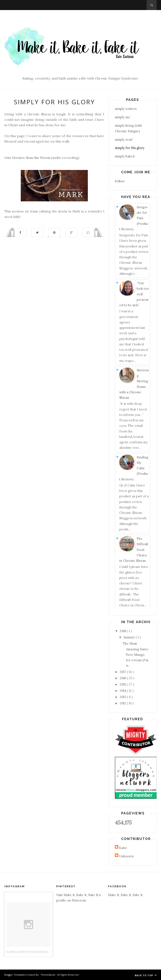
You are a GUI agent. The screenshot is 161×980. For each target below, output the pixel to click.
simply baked (125, 156)
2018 (123, 631)
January (130, 637)
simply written (126, 109)
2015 (123, 684)
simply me (123, 117)
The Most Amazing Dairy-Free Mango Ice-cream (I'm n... (136, 655)
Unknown (126, 856)
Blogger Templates (15, 975)
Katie (123, 848)
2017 (123, 672)
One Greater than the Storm (27, 158)
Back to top (146, 975)
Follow (120, 181)
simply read (124, 140)
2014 (123, 691)
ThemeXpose (48, 975)
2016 (123, 678)
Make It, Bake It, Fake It (125, 895)
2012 (123, 703)
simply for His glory (130, 148)
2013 (123, 697)
